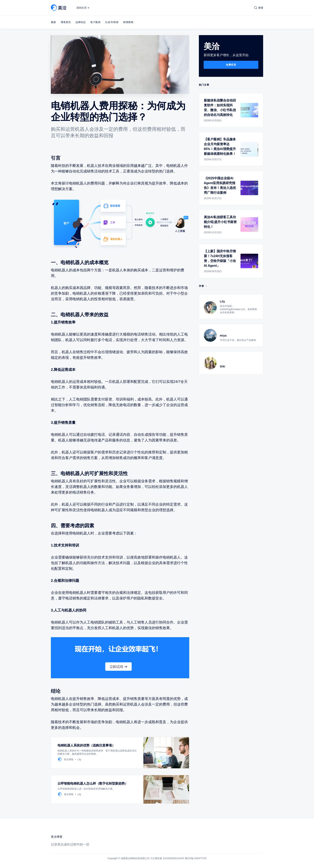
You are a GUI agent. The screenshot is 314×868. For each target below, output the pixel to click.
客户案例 (95, 22)
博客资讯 (66, 22)
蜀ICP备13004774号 (196, 858)
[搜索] (259, 8)
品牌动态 (81, 22)
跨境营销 (128, 22)
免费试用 (231, 65)
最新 (53, 22)
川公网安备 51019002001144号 (167, 858)
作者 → (203, 286)
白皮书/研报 (112, 22)
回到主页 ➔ (83, 8)
